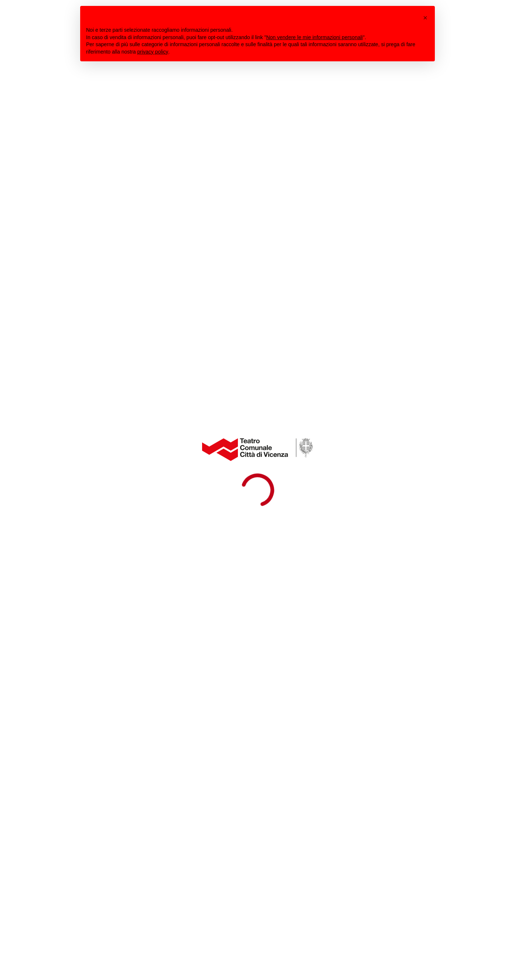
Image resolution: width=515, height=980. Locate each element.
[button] (425, 18)
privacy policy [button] (153, 52)
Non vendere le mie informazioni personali (314, 37)
